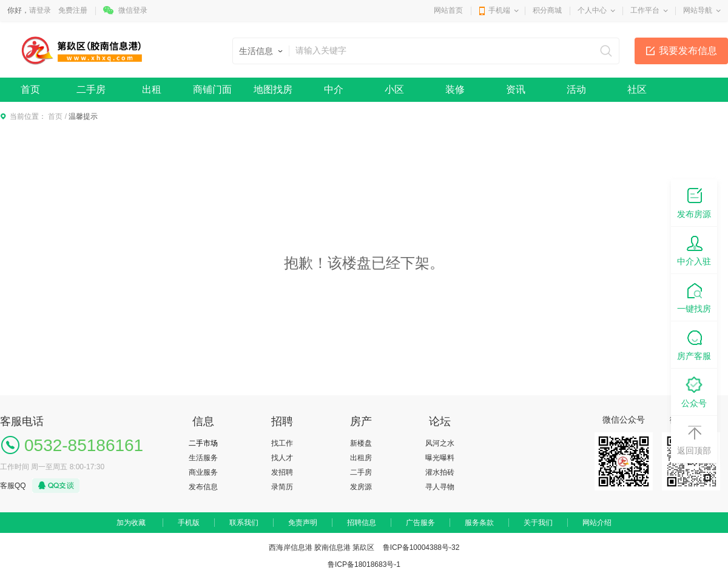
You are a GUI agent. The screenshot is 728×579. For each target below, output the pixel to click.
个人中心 (592, 10)
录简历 (282, 487)
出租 (152, 89)
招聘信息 (362, 523)
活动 (576, 89)
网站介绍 (597, 523)
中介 (334, 89)
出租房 (361, 458)
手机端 (499, 10)
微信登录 (133, 10)
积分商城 (547, 10)
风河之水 (440, 443)
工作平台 (645, 10)
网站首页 (448, 10)
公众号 (694, 391)
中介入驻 (694, 249)
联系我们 (244, 523)
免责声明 (303, 523)
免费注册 (73, 10)
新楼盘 (361, 443)
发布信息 (203, 487)
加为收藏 (131, 523)
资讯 (516, 89)
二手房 (91, 89)
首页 (30, 89)
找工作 (282, 443)
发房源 (361, 487)
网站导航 (698, 10)
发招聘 (282, 472)
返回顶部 (694, 439)
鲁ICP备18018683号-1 (364, 564)
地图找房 (273, 89)
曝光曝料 (440, 458)
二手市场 (203, 443)
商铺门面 (212, 89)
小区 (394, 89)
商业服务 (203, 472)
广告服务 (420, 523)
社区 (637, 89)
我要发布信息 (688, 51)
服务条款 (479, 523)
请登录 (40, 10)
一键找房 (694, 297)
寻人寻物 (440, 487)
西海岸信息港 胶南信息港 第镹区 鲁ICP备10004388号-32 (364, 547)
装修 (455, 89)
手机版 (189, 523)
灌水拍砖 (440, 472)
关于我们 (538, 523)
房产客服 (694, 344)
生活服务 (203, 458)
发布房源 (694, 202)
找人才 (282, 458)
